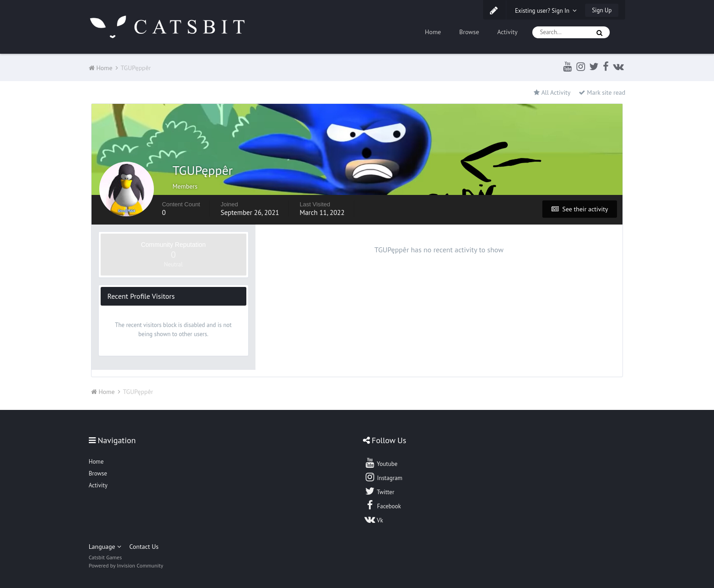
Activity (507, 32)
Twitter (379, 491)
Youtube (381, 463)
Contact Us (144, 547)
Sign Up (602, 10)
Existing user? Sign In (546, 11)
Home (433, 32)
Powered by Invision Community (126, 565)
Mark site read (602, 92)
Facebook (383, 505)
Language (105, 547)
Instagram (383, 477)
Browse (469, 32)
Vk (374, 519)
